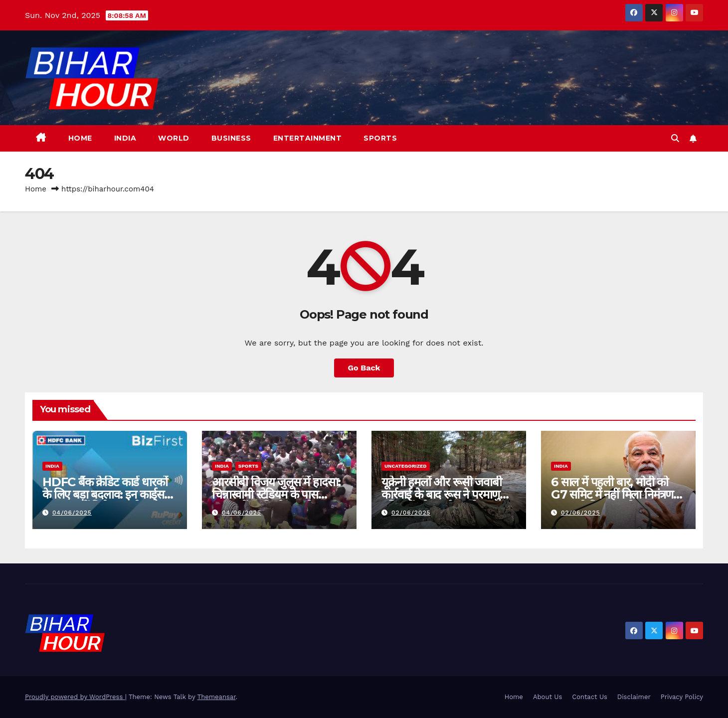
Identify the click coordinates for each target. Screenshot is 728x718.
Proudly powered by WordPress (75, 697)
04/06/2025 (72, 513)
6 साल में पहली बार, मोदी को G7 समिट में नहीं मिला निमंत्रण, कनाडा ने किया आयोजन (614, 494)
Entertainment (308, 138)
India (125, 138)
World (174, 138)
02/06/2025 (411, 513)
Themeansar (217, 697)
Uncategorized (406, 466)
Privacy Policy (682, 697)
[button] (675, 138)
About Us (547, 697)
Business (231, 138)
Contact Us (590, 697)
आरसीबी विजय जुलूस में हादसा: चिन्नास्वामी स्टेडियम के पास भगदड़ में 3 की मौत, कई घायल (276, 494)
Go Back (364, 368)
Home (80, 138)
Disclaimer (634, 697)
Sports (380, 138)
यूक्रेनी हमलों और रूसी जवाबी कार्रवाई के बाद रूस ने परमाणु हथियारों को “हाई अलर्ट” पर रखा (448, 494)
